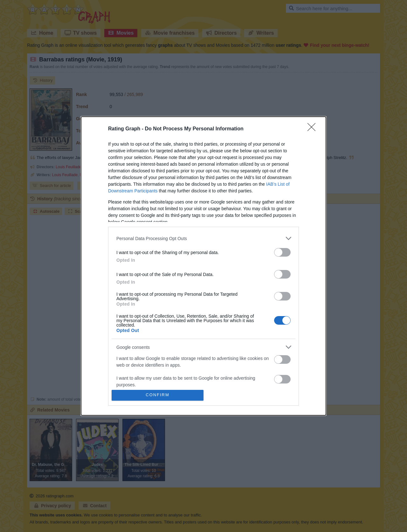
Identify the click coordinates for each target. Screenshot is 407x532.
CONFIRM (158, 395)
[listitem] (203, 238)
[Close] (314, 129)
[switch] (282, 252)
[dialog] (203, 266)
